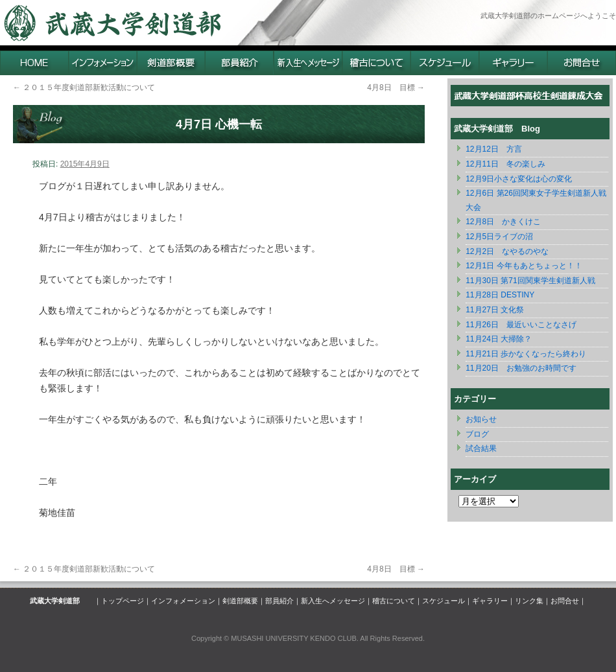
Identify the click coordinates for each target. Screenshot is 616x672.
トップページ (123, 601)
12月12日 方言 (494, 149)
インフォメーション (183, 601)
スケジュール (444, 601)
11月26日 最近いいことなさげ (521, 325)
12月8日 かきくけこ (503, 222)
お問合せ (565, 601)
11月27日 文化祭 (495, 310)
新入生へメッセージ (333, 601)
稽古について (394, 601)
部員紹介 (279, 601)
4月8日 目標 (396, 87)
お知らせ (481, 419)
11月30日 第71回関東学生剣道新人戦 (530, 281)
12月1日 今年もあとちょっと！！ (524, 266)
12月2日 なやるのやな (507, 251)
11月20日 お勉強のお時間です (521, 368)
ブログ (477, 434)
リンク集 (529, 601)
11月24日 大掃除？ (499, 339)
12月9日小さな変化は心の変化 (519, 179)
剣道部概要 (240, 601)
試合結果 (481, 448)
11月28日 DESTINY (500, 295)
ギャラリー (490, 601)
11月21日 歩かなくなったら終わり (526, 354)
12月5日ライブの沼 (499, 237)
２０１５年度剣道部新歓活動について (84, 87)
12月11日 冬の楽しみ (505, 164)
